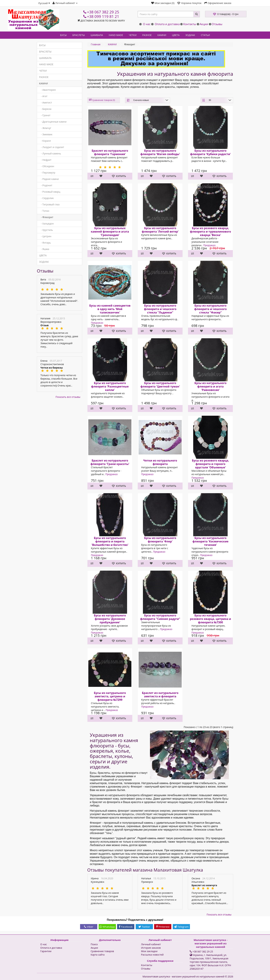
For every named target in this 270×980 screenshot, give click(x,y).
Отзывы (217, 24)
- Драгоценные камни (53, 122)
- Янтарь (45, 243)
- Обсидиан (47, 166)
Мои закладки (149, 951)
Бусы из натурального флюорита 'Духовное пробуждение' (110, 619)
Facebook (126, 927)
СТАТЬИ (206, 35)
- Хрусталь (46, 230)
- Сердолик (46, 198)
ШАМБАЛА (97, 35)
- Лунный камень (50, 153)
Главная (96, 44)
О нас (147, 24)
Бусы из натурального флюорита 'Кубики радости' (211, 152)
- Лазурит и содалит (52, 147)
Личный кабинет (151, 944)
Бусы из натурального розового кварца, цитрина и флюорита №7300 (211, 619)
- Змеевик (46, 134)
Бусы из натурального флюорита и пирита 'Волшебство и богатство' (110, 541)
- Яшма (44, 249)
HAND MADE (116, 35)
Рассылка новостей (152, 955)
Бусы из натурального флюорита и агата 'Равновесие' (211, 386)
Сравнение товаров (102, 951)
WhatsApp (107, 927)
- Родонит (46, 185)
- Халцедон (46, 224)
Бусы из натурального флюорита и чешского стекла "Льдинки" (160, 309)
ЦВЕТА (176, 35)
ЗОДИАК (190, 35)
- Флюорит (46, 217)
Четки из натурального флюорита (160, 462)
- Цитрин (45, 236)
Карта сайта (98, 955)
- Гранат (45, 115)
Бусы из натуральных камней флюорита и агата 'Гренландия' (110, 232)
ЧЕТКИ (133, 35)
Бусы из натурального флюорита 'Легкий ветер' (160, 230)
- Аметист (46, 103)
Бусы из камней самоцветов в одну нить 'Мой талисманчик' (110, 309)
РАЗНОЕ (147, 35)
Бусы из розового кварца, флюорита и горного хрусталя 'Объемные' (211, 464)
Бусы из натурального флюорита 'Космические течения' (211, 541)
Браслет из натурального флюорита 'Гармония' (110, 152)
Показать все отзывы (68, 397)
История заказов (151, 948)
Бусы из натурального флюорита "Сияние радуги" (160, 617)
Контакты (190, 24)
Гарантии (46, 951)
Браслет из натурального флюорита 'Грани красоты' (110, 462)
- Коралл (45, 141)
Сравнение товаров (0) (104, 100)
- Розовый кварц (50, 192)
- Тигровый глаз (49, 204)
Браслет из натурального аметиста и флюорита (160, 695)
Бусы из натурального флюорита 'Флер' (160, 540)
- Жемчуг (45, 128)
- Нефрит (45, 160)
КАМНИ (162, 35)
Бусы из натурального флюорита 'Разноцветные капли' (110, 386)
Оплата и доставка (167, 24)
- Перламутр (47, 173)
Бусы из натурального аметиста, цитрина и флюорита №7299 (110, 696)
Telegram (181, 927)
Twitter (144, 927)
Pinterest (163, 927)
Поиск (94, 944)
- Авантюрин (47, 90)
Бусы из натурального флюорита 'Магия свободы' (160, 152)
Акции (204, 24)
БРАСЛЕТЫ (79, 35)
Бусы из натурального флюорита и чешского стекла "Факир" (211, 309)
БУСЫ (63, 35)
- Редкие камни (49, 179)
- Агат (43, 96)
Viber (89, 927)
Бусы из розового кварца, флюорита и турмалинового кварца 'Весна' (211, 232)
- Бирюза (45, 109)
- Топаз (44, 211)
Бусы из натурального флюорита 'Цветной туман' (160, 385)
